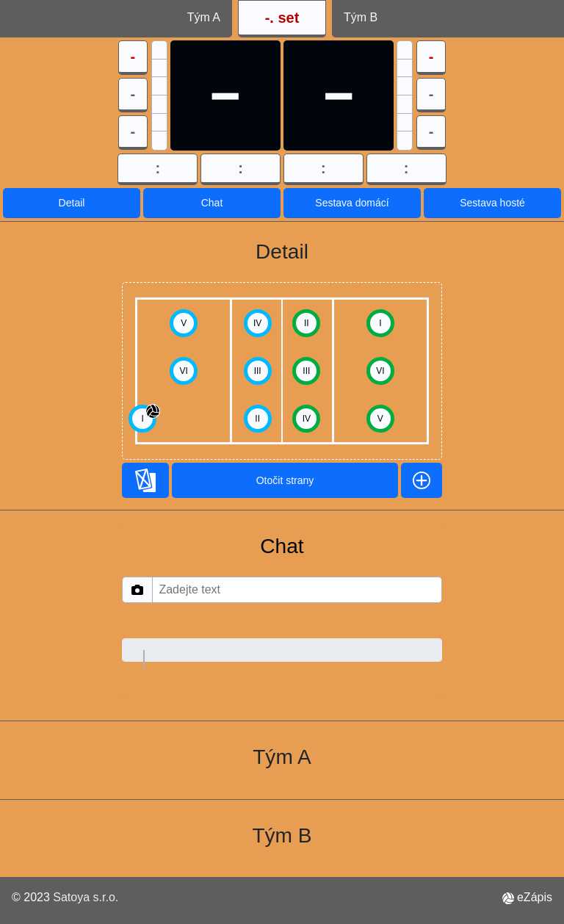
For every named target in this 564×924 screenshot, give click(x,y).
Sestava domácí (352, 203)
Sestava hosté (492, 203)
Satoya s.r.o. (86, 897)
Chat (212, 203)
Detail (72, 203)
